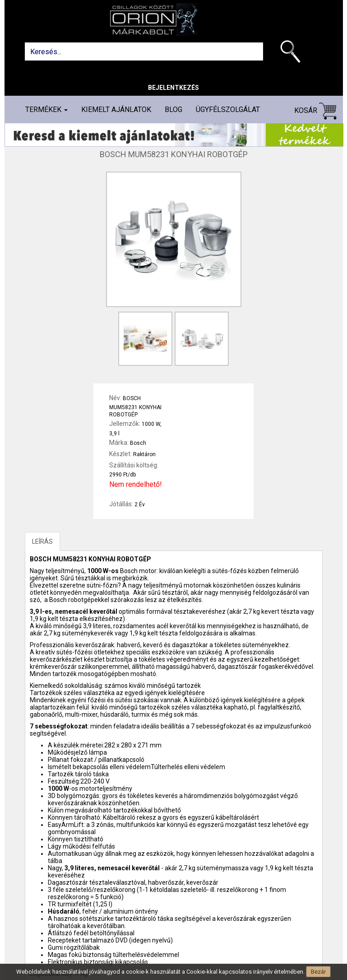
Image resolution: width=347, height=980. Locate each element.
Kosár (315, 111)
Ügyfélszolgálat (228, 110)
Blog (173, 110)
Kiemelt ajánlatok (116, 110)
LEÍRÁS (42, 541)
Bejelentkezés (173, 88)
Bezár (318, 972)
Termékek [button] (46, 110)
